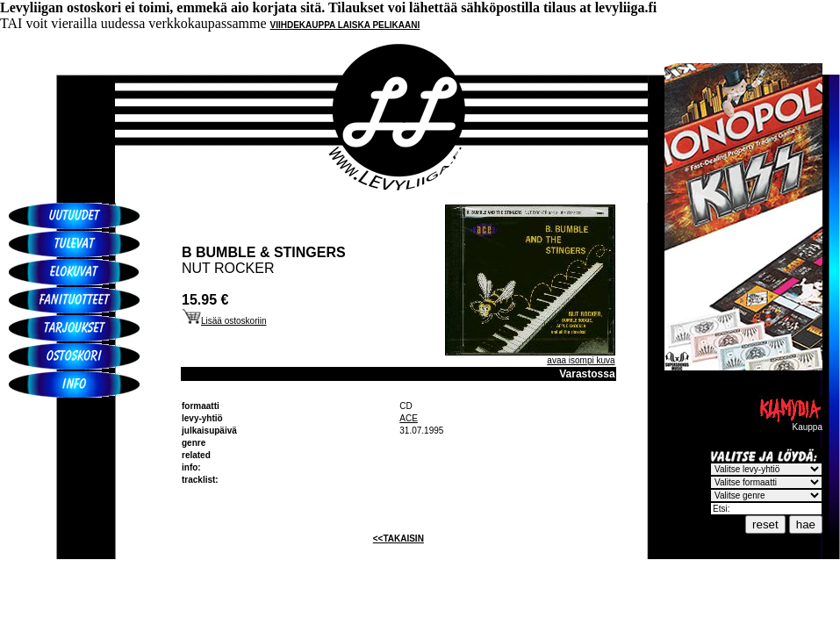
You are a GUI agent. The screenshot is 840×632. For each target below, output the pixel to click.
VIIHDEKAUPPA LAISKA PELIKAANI (345, 25)
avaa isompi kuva (581, 360)
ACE (409, 418)
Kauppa (790, 423)
